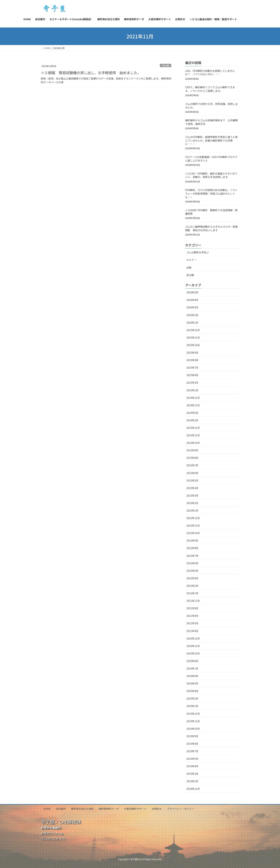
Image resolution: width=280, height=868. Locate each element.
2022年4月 (192, 578)
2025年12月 (193, 330)
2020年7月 (192, 668)
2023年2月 (192, 503)
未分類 (166, 65)
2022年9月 (192, 540)
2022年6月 (192, 563)
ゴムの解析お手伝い (198, 252)
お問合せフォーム (52, 833)
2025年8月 (192, 360)
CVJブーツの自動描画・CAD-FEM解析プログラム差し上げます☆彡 (211, 159)
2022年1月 (192, 593)
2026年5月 (192, 292)
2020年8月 (192, 661)
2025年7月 (192, 368)
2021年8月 (192, 616)
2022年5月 (192, 571)
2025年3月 (192, 383)
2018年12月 (193, 789)
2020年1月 (192, 706)
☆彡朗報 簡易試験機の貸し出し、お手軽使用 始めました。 (91, 73)
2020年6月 (192, 676)
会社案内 (61, 809)
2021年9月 (192, 608)
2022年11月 (193, 525)
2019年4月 (192, 766)
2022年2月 (192, 586)
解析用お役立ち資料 (82, 809)
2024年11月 (193, 405)
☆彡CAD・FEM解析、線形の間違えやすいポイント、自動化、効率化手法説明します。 (211, 175)
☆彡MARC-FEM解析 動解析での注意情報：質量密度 (211, 212)
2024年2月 (192, 420)
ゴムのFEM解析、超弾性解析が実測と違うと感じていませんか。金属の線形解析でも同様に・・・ (211, 140)
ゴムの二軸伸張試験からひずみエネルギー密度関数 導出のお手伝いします (211, 228)
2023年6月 (192, 473)
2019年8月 (192, 744)
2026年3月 (192, 307)
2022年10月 (193, 533)
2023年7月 (192, 465)
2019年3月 (192, 774)
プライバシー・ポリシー (181, 809)
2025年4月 (192, 375)
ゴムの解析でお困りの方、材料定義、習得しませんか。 (211, 106)
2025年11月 (193, 338)
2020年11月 (193, 646)
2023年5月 (192, 480)
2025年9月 (192, 353)
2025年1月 (192, 390)
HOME (47, 809)
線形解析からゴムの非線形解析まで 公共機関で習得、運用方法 (211, 122)
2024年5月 (192, 413)
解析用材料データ (109, 809)
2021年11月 (193, 601)
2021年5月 (192, 623)
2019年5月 (192, 759)
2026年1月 (192, 323)
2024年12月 (193, 398)
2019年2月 (192, 781)
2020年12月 (193, 638)
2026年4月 (192, 300)
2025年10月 (193, 345)
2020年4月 (192, 691)
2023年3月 (192, 495)
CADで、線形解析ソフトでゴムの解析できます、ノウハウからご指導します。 (210, 89)
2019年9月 (192, 736)
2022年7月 (192, 556)
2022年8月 (192, 548)
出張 (189, 267)
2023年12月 (193, 428)
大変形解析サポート (135, 809)
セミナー (191, 260)
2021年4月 (192, 631)
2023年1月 (192, 510)
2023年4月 (192, 488)
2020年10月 (193, 653)
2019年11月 (193, 721)
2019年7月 (192, 751)
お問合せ (157, 809)
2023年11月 (193, 435)
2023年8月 (192, 458)
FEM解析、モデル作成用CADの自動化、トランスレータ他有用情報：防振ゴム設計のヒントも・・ (211, 193)
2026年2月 (192, 315)
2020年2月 (192, 698)
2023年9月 (192, 450)
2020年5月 (192, 683)
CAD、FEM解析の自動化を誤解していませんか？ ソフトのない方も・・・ (210, 73)
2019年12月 (193, 714)
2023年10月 (193, 443)
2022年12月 (193, 518)
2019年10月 (193, 729)
